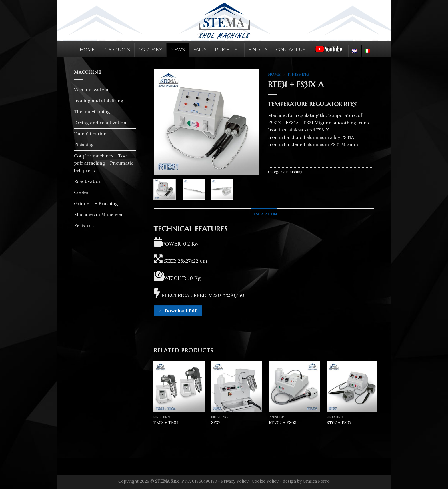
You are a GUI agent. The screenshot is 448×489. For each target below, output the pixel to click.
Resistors (84, 225)
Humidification (90, 134)
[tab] (264, 214)
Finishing (84, 145)
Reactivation (88, 181)
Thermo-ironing (92, 111)
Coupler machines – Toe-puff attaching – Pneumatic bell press (104, 163)
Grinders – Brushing (96, 203)
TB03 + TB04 (166, 423)
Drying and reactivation (100, 123)
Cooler (81, 192)
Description (264, 214)
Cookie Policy (265, 481)
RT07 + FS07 (339, 423)
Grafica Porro (316, 481)
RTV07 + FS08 (283, 423)
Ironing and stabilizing (99, 101)
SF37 (216, 423)
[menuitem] (355, 51)
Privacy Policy (235, 481)
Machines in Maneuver (99, 214)
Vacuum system (91, 89)
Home (274, 74)
